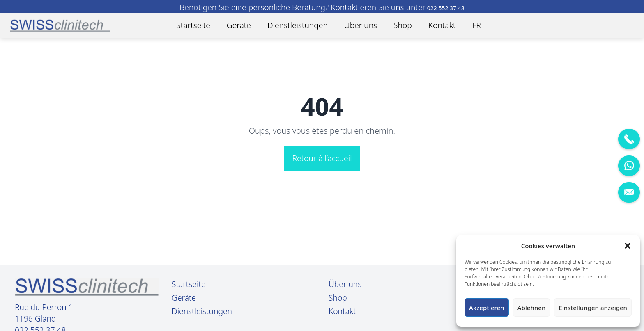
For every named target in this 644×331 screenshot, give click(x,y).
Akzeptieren (487, 308)
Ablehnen (532, 308)
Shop (403, 25)
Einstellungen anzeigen (593, 308)
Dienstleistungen (298, 25)
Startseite (193, 25)
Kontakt (442, 25)
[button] (628, 246)
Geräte (239, 25)
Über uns (361, 25)
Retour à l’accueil (322, 158)
